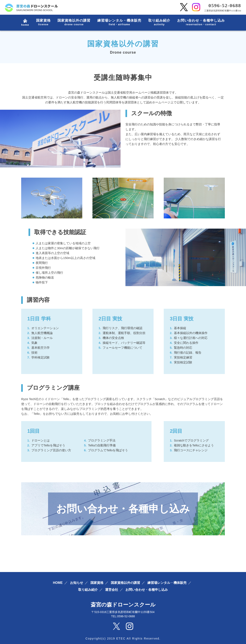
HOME (58, 583)
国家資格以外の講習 (74, 22)
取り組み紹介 (159, 22)
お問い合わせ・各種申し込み (201, 22)
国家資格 (43, 22)
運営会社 (112, 590)
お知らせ (77, 583)
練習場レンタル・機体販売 (119, 22)
